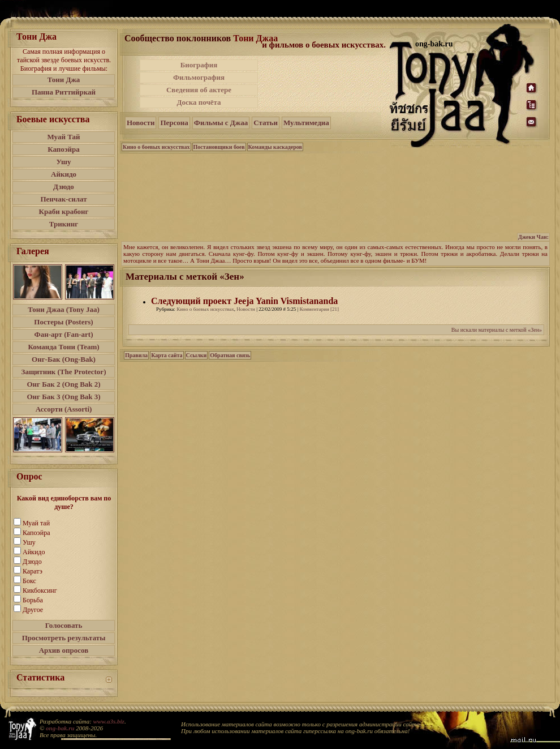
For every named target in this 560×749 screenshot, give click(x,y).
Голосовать (64, 625)
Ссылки (197, 355)
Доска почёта (199, 102)
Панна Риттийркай (64, 92)
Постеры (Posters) (63, 322)
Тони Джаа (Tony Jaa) (64, 309)
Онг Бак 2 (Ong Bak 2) (63, 384)
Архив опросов (64, 650)
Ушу (64, 162)
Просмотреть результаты (64, 638)
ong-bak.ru (60, 728)
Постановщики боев (219, 147)
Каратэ (33, 571)
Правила (136, 355)
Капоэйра (64, 149)
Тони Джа (64, 80)
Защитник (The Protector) (64, 372)
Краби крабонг (64, 211)
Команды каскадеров (275, 147)
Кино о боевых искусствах (156, 147)
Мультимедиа (306, 123)
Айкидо (64, 174)
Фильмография (199, 77)
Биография (199, 65)
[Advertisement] (325, 84)
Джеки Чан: (533, 237)
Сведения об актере (199, 90)
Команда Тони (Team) (63, 347)
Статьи (266, 123)
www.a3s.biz (109, 721)
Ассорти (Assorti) (64, 409)
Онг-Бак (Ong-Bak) (64, 359)
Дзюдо (64, 187)
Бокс (29, 581)
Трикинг (64, 224)
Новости (141, 123)
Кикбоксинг (40, 590)
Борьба (33, 600)
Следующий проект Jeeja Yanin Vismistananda (244, 301)
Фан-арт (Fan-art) (64, 334)
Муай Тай (63, 137)
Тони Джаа (255, 38)
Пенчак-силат (63, 199)
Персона (174, 123)
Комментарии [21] (320, 309)
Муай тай (36, 523)
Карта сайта (167, 355)
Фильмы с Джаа (221, 123)
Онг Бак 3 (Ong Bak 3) (63, 397)
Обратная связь (230, 355)
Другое (33, 610)
